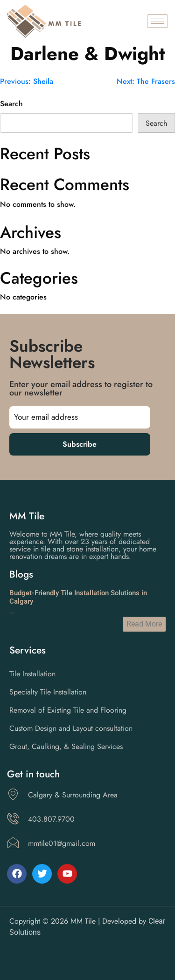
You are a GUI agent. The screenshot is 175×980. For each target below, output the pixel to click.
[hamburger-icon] (157, 21)
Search (11, 104)
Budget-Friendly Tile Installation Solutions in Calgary (78, 597)
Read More (144, 624)
